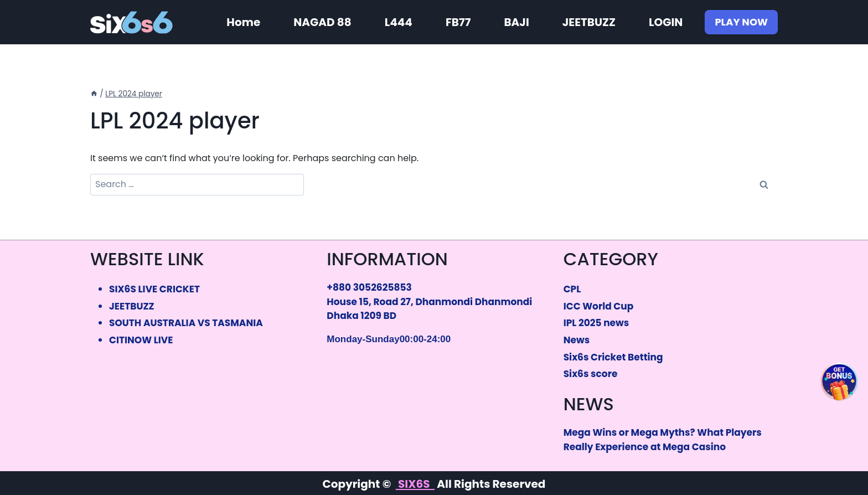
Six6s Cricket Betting (613, 357)
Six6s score (591, 374)
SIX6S (415, 484)
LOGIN (666, 22)
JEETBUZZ (589, 22)
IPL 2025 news (596, 323)
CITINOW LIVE (141, 340)
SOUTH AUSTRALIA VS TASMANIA (186, 323)
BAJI (516, 22)
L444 (399, 22)
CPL (572, 289)
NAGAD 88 (322, 22)
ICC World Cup (599, 306)
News (577, 340)
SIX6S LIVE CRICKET (154, 289)
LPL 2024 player (133, 94)
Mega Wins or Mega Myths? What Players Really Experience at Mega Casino (663, 440)
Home (243, 22)
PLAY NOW (741, 22)
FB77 (458, 22)
